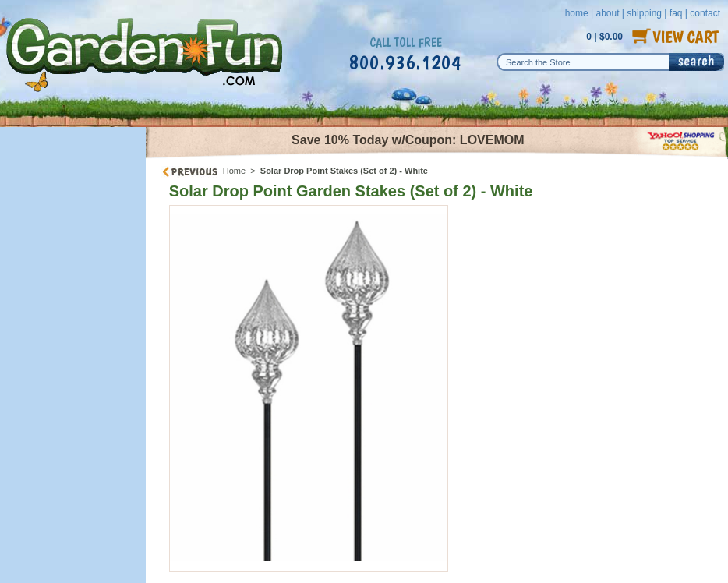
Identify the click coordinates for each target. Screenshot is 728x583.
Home (234, 171)
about (607, 13)
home (577, 13)
